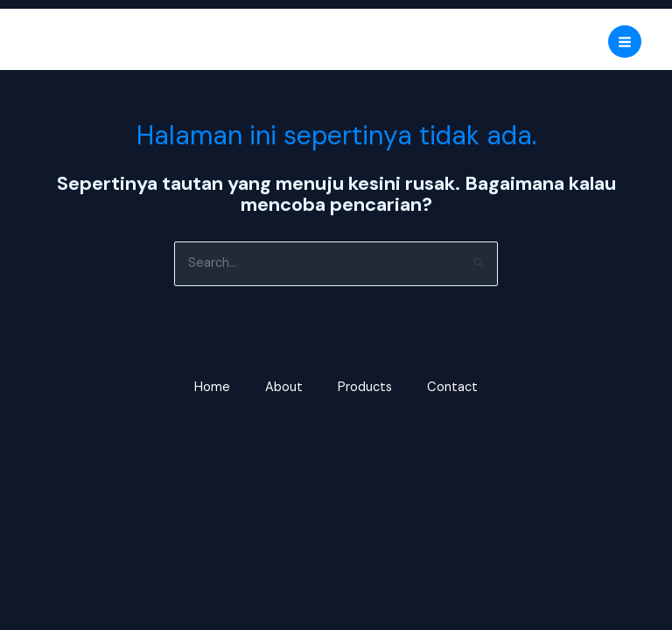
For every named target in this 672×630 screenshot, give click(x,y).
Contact (452, 387)
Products (365, 387)
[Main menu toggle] (625, 42)
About (284, 387)
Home (212, 387)
